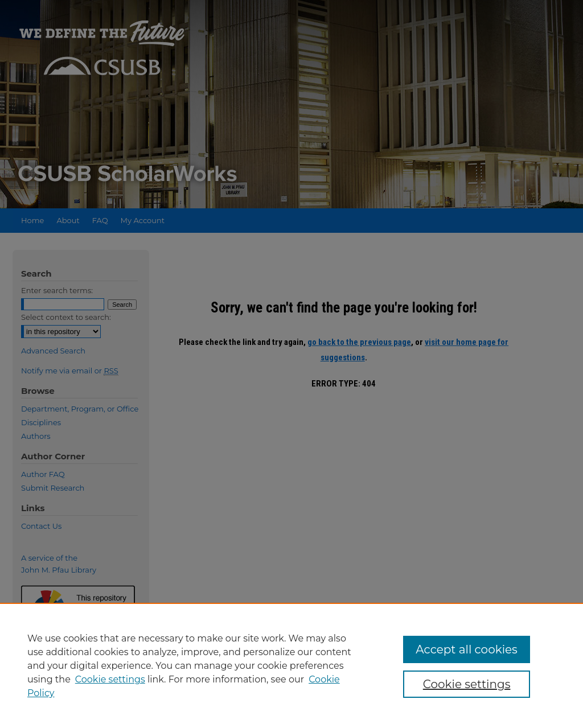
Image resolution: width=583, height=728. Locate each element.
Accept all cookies (467, 649)
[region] (291, 665)
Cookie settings (110, 679)
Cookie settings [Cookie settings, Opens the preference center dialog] (467, 684)
